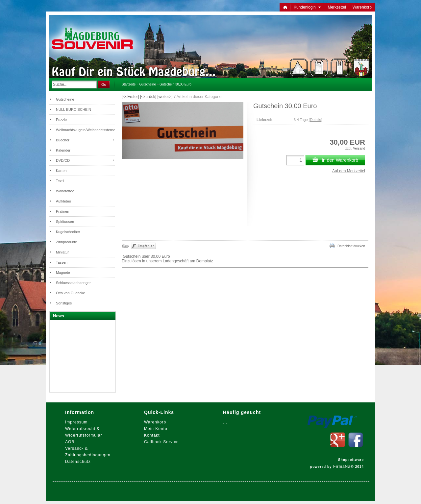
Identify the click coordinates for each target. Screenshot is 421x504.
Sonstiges (64, 303)
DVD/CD (63, 160)
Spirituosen (65, 222)
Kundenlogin (307, 7)
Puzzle (61, 120)
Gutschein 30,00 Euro (175, 84)
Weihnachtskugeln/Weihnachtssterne (86, 130)
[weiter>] (165, 97)
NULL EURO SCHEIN (74, 109)
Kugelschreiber (68, 232)
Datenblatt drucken (347, 246)
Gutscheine (148, 84)
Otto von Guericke (71, 293)
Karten (61, 171)
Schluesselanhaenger (73, 283)
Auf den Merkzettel (349, 171)
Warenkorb (362, 7)
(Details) (316, 120)
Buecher (63, 140)
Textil (60, 181)
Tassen (62, 262)
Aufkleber (63, 201)
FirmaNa (342, 467)
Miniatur (62, 252)
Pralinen (62, 211)
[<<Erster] (130, 97)
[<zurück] (148, 97)
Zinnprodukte (66, 242)
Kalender (63, 150)
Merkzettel (337, 7)
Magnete (63, 273)
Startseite (129, 84)
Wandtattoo (65, 191)
